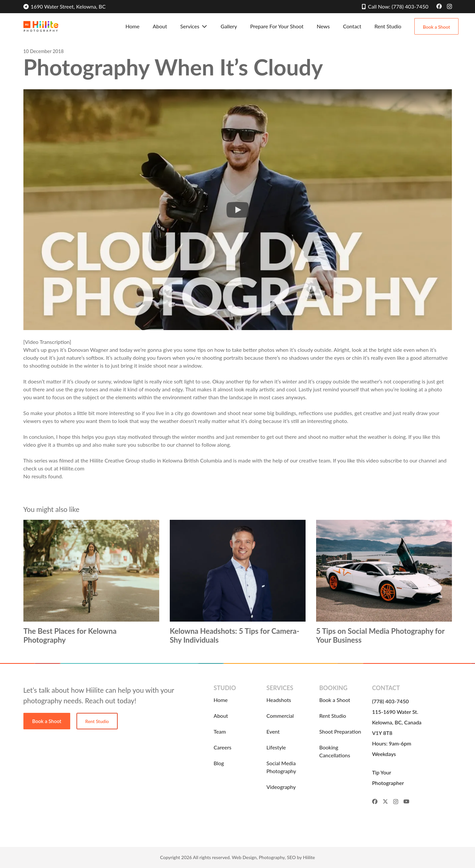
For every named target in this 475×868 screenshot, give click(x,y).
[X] (385, 801)
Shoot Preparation (340, 731)
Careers (223, 747)
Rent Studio (332, 716)
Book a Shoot (335, 700)
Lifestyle (276, 747)
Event (273, 731)
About (221, 716)
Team (220, 731)
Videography (281, 787)
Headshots (279, 700)
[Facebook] (439, 6)
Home (221, 700)
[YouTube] (406, 801)
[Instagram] (449, 7)
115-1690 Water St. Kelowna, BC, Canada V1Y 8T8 (397, 722)
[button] (204, 26)
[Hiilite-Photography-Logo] (41, 27)
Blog (219, 763)
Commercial (280, 716)
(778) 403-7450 (390, 701)
